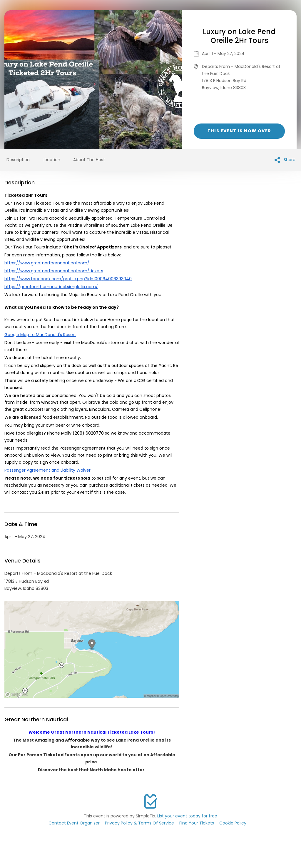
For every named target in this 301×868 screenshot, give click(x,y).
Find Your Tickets (197, 823)
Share (285, 160)
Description (18, 160)
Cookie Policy (233, 823)
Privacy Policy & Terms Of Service (139, 823)
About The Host (89, 160)
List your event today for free (187, 816)
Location (51, 160)
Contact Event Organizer (74, 823)
